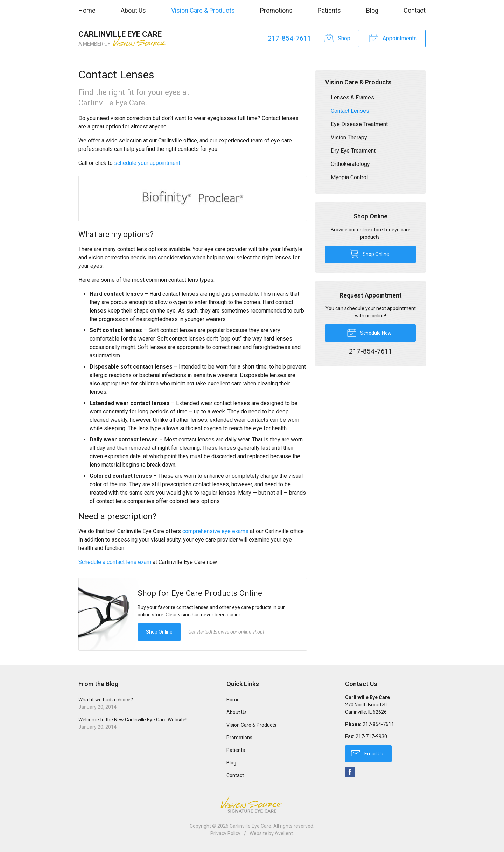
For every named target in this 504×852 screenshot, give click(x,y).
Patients (329, 10)
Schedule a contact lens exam (115, 562)
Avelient (284, 833)
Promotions (276, 10)
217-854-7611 (289, 38)
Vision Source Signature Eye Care (252, 805)
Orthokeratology (350, 164)
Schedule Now (369, 333)
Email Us (367, 753)
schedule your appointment (147, 163)
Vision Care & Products (203, 10)
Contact (415, 10)
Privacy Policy (225, 833)
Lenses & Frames (352, 97)
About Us (133, 10)
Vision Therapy (349, 137)
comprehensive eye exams (215, 531)
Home (87, 10)
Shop (337, 38)
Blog (372, 10)
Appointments (393, 38)
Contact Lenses (350, 111)
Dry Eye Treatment (353, 151)
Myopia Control (349, 177)
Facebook (350, 772)
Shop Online (159, 632)
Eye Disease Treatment (359, 124)
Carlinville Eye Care (250, 826)
